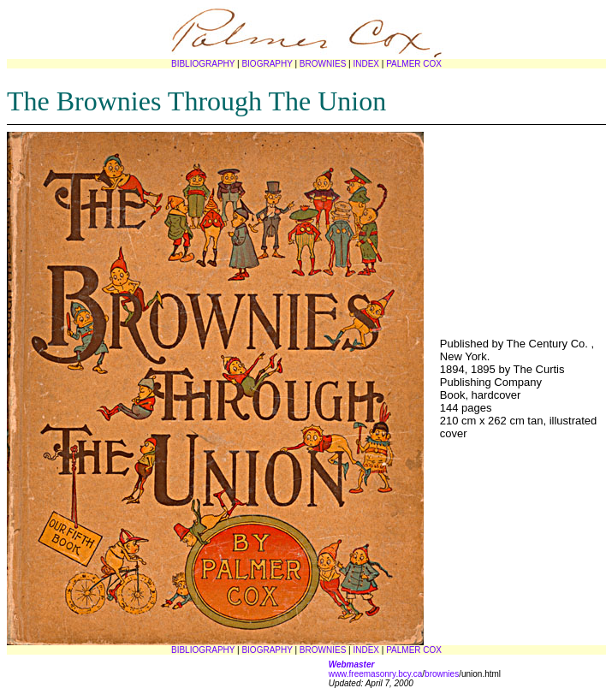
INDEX (366, 64)
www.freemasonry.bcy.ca (376, 674)
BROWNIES (323, 64)
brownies (442, 674)
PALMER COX (414, 64)
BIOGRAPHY (267, 64)
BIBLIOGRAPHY (203, 64)
